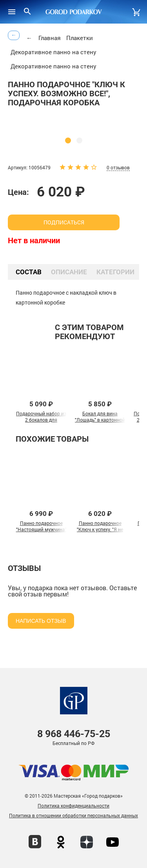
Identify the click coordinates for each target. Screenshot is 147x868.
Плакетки (80, 38)
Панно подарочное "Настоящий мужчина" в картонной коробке (41, 529)
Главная (50, 38)
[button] (68, 140)
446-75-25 (74, 734)
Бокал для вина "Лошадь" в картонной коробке (100, 420)
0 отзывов (118, 167)
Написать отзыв (41, 621)
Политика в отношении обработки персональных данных (73, 815)
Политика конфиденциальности (73, 806)
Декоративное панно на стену (54, 52)
